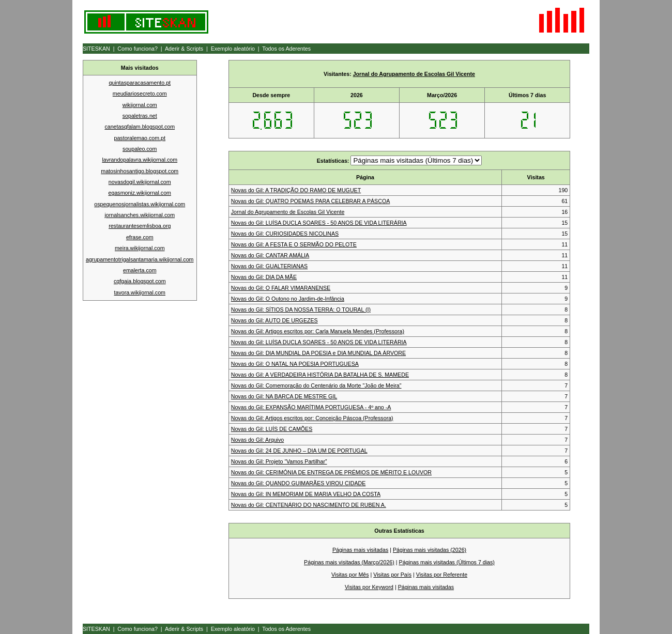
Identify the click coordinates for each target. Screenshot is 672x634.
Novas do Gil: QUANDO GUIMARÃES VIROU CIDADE (299, 483)
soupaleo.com (140, 149)
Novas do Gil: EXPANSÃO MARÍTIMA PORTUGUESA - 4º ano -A (311, 407)
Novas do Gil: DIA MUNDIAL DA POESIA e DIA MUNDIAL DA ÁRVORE (318, 353)
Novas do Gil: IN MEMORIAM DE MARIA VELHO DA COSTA (306, 494)
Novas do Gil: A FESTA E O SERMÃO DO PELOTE (294, 244)
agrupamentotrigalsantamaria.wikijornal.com (140, 259)
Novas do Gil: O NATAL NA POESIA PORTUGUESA (295, 364)
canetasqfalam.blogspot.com (140, 127)
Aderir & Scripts (184, 49)
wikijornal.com (140, 105)
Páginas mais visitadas (360, 550)
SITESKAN (96, 49)
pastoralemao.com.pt (140, 138)
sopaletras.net (140, 116)
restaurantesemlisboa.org (140, 226)
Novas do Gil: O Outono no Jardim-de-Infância (288, 299)
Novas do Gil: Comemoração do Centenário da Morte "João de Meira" (316, 385)
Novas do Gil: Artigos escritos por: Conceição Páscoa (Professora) (312, 418)
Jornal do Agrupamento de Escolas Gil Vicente (414, 74)
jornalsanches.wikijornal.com (140, 215)
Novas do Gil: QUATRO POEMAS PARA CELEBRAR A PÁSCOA (311, 201)
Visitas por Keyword (369, 587)
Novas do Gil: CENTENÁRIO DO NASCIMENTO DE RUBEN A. (309, 505)
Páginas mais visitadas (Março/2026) (349, 562)
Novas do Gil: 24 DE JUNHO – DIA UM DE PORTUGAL (299, 451)
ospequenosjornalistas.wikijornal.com (140, 204)
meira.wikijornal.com (140, 248)
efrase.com (140, 237)
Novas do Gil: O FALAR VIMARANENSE (281, 288)
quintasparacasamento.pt (140, 83)
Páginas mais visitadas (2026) (430, 550)
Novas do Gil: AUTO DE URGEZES (274, 320)
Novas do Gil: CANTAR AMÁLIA (270, 255)
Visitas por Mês (350, 575)
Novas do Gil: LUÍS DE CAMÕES (272, 429)
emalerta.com (140, 270)
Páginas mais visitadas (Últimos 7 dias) (447, 562)
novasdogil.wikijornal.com (140, 182)
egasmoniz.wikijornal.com (140, 193)
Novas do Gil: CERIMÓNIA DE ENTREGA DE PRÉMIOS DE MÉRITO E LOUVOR (331, 472)
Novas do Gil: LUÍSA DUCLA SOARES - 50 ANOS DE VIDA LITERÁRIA (319, 223)
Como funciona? (138, 49)
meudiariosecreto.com (140, 94)
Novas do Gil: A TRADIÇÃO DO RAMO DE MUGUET (296, 190)
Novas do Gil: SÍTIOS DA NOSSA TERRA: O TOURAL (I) (301, 310)
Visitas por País (392, 575)
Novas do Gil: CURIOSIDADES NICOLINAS (285, 234)
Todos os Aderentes (286, 49)
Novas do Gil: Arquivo (257, 440)
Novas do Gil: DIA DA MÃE (264, 277)
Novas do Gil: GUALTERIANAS (269, 266)
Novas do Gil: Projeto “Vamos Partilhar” (279, 461)
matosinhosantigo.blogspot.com (140, 171)
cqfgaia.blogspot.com (140, 281)
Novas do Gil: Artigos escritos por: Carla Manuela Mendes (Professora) (318, 331)
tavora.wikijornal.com (140, 292)
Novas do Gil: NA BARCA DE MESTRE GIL (284, 396)
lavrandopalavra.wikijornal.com (140, 160)
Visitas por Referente (442, 575)
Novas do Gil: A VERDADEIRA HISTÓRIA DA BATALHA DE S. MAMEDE (320, 375)
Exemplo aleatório (233, 49)
